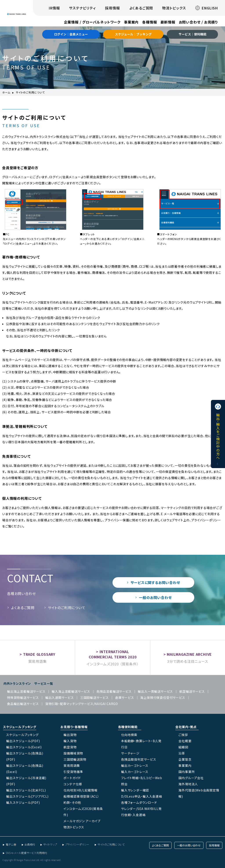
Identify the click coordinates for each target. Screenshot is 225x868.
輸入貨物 (70, 741)
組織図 (183, 747)
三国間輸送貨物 (75, 759)
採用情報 (112, 8)
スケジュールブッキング (22, 735)
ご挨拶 (183, 735)
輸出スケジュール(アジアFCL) (27, 796)
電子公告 (11, 844)
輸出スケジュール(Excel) (24, 747)
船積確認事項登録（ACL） (81, 796)
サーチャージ (130, 753)
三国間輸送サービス (94, 698)
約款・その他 (72, 802)
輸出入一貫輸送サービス (155, 691)
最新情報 (168, 22)
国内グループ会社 (191, 778)
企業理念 (185, 759)
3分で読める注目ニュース (188, 661)
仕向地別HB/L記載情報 (81, 790)
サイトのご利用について (67, 608)
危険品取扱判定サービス (139, 759)
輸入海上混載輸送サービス (71, 691)
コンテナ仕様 (73, 784)
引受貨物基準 (73, 772)
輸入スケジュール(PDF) (23, 802)
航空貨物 (70, 747)
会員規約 (30, 844)
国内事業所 (187, 772)
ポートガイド (72, 778)
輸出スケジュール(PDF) (23, 741)
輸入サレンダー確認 (135, 790)
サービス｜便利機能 (192, 34)
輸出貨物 (70, 735)
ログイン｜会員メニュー (71, 34)
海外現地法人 (188, 784)
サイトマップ (50, 844)
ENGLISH (207, 8)
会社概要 (185, 741)
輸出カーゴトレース (135, 765)
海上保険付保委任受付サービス (163, 698)
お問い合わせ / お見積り (198, 22)
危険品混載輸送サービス (114, 691)
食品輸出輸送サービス (23, 704)
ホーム (6, 92)
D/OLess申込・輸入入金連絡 (142, 796)
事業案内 (131, 22)
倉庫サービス (125, 698)
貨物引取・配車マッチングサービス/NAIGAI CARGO (82, 704)
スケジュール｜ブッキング (133, 34)
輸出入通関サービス (60, 698)
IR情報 (54, 8)
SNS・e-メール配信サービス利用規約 (26, 853)
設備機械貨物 (73, 753)
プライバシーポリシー (77, 844)
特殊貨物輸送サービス (23, 698)
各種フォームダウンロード (139, 802)
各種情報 (150, 22)
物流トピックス (174, 8)
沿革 (182, 753)
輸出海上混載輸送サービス (26, 691)
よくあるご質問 (141, 8)
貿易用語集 (38, 661)
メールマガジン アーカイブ (82, 821)
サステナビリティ (82, 8)
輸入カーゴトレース (135, 772)
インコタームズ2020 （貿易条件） (112, 664)
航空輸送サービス (192, 691)
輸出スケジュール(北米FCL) (26, 790)
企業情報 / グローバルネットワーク (92, 22)
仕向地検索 (129, 735)
